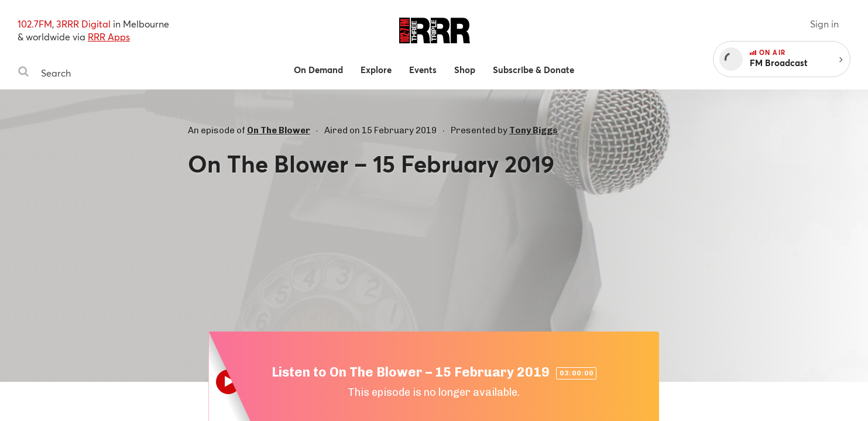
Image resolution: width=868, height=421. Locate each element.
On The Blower (279, 130)
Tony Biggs (534, 130)
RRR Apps (109, 37)
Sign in (824, 24)
